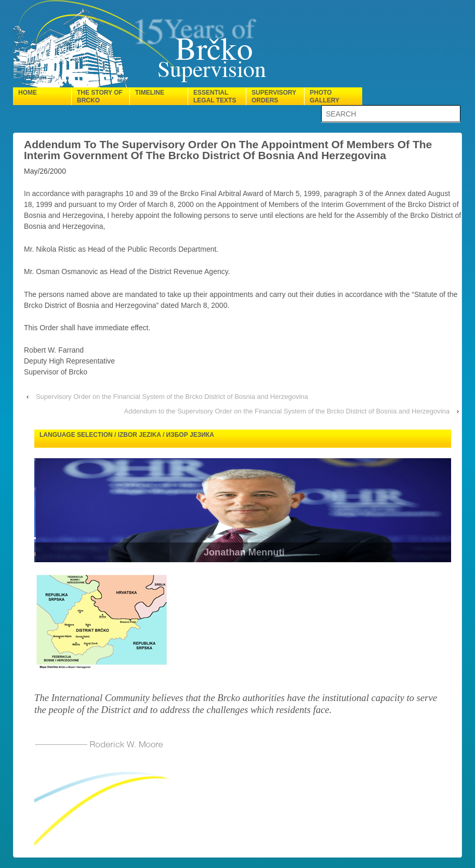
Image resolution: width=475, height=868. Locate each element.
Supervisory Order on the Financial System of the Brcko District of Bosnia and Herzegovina (172, 397)
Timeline (150, 93)
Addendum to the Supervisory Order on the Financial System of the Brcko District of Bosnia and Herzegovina (287, 411)
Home (28, 93)
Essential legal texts (215, 96)
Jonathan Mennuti (256, 552)
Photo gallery (325, 96)
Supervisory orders (274, 96)
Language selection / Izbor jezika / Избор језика (127, 435)
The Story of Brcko (100, 96)
